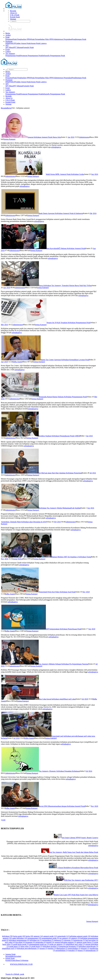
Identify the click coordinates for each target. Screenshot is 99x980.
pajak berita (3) (37, 946)
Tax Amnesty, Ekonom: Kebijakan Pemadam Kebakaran (59, 771)
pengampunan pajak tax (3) (39, 944)
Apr (2, 362)
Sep (93, 174)
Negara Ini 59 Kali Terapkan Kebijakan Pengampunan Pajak (69, 323)
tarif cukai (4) (10, 942)
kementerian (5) (79, 940)
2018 (6, 362)
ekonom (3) (85, 948)
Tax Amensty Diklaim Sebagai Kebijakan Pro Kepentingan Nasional (64, 664)
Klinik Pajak (10, 958)
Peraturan (9, 41)
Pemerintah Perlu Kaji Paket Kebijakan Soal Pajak (57, 592)
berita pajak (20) (19, 936)
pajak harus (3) (15, 946)
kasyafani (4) (20, 942)
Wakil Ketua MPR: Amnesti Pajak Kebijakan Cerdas (65, 174)
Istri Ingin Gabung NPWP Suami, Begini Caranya (80, 838)
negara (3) (81, 950)
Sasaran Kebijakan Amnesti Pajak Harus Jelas (44, 137)
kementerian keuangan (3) (69, 946)
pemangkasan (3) (92, 950)
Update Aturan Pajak (23, 43)
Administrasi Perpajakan (63, 39)
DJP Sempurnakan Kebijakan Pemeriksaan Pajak (64, 629)
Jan (69, 137)
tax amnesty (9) (65, 938)
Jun (87, 436)
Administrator (84, 137)
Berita (8, 33)
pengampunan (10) (34, 938)
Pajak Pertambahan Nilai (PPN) (42, 39)
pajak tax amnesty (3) (57, 944)
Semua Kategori (10, 139)
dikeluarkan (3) (62, 948)
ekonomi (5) (69, 940)
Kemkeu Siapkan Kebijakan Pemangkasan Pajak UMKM (60, 436)
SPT (7, 45)
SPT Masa (9, 47)
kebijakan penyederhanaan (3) (28, 948)
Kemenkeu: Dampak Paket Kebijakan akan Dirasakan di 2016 (24, 522)
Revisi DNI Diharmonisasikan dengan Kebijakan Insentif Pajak (62, 806)
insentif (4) (50, 942)
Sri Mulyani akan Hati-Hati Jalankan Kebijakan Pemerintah (60, 473)
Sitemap (13, 19)
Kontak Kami (15, 17)
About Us (14, 13)
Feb (55, 522)
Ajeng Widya (18, 559)
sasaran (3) (43, 948)
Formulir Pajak (28, 47)
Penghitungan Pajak (79, 39)
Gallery (8, 51)
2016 (72, 137)
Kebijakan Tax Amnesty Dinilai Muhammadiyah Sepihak (60, 508)
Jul (91, 473)
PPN (10, 43)
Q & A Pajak (15, 15)
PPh (7, 43)
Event (8, 49)
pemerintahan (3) (74, 948)
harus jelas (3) (26, 946)
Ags (94, 248)
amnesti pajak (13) (50, 936)
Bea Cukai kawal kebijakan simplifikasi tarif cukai (57, 699)
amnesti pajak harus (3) (85, 942)
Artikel (8, 35)
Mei (2, 325)
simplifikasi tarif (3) (9, 948)
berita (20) (29, 936)
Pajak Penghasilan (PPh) (22, 39)
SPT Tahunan (18, 47)
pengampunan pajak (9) (50, 938)
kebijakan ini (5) (36, 940)
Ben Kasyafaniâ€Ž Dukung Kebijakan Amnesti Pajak (66, 248)
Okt (91, 213)
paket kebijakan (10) (20, 938)
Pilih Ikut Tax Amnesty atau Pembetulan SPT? (81, 880)
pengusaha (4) (41, 942)
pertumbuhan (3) (62, 950)
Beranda (13, 11)
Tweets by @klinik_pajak (15, 974)
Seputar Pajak (10, 954)
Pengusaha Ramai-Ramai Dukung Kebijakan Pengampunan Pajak (63, 397)
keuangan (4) (30, 942)
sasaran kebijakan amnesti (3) (65, 942)
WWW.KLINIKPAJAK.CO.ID (21, 964)
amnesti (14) (38, 936)
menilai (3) (52, 948)
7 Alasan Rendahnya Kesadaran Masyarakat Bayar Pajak (77, 868)
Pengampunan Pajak (13, 56)
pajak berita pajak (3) (21, 944)
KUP (14, 43)
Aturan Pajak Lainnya (38, 43)
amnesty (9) (76, 938)
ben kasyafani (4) (92, 940)
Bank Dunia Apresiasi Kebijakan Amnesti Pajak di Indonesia (61, 213)
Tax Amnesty (10, 54)
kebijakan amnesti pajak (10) (80, 936)
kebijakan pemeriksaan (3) (88, 946)
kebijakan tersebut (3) (51, 946)
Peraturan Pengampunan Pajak (31, 56)
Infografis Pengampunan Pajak (54, 56)
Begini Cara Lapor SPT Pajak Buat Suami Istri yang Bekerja (76, 895)
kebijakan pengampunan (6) (19, 940)
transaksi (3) (73, 950)
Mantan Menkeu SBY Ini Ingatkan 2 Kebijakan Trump (71, 557)
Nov (3, 559)
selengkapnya (56, 147)
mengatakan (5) (48, 940)
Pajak (8, 37)
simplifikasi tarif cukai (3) (75, 944)
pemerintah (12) (63, 936)
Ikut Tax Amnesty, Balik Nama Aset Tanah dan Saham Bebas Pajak (74, 852)
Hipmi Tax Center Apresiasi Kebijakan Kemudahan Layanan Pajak (65, 360)
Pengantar (9, 39)
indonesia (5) (59, 940)
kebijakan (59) (7, 936)
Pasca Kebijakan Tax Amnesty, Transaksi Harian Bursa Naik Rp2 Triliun (65, 285)
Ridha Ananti (17, 362)
